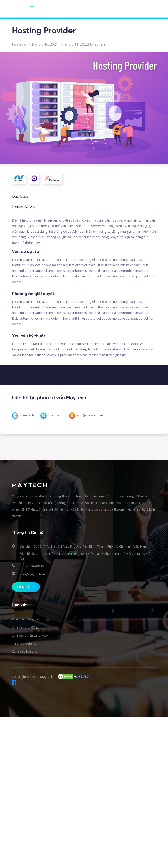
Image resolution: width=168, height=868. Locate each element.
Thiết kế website (24, 644)
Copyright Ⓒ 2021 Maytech (32, 677)
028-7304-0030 (32, 566)
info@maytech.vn (32, 574)
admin (100, 44)
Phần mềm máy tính (26, 619)
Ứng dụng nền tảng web (30, 636)
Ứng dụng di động (25, 627)
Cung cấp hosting (25, 652)
